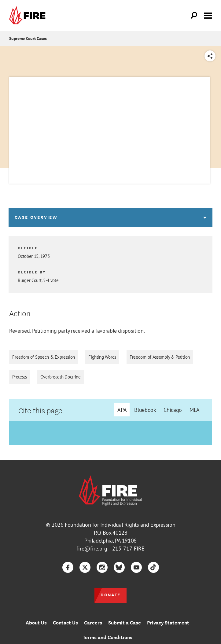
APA (122, 410)
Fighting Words (102, 357)
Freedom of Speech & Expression (44, 357)
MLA (195, 410)
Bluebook (145, 410)
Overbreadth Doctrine (61, 377)
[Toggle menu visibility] (208, 15)
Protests (20, 377)
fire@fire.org (92, 549)
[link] (29, 15)
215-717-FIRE (128, 549)
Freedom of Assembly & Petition (160, 357)
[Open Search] (194, 16)
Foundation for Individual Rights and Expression (120, 525)
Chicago (173, 410)
